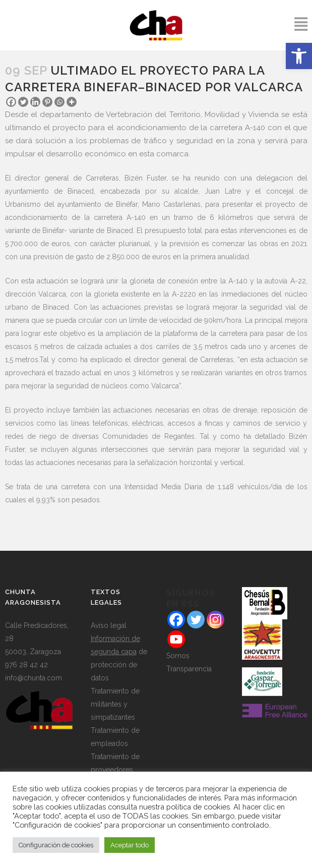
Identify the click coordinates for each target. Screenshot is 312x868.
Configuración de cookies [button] (56, 845)
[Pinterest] (47, 102)
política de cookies (198, 807)
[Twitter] (23, 102)
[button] (299, 56)
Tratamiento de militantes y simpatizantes (115, 704)
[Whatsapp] (59, 102)
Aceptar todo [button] (130, 845)
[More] (72, 102)
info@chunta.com (34, 678)
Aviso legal (109, 625)
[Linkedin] (35, 102)
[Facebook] (11, 102)
